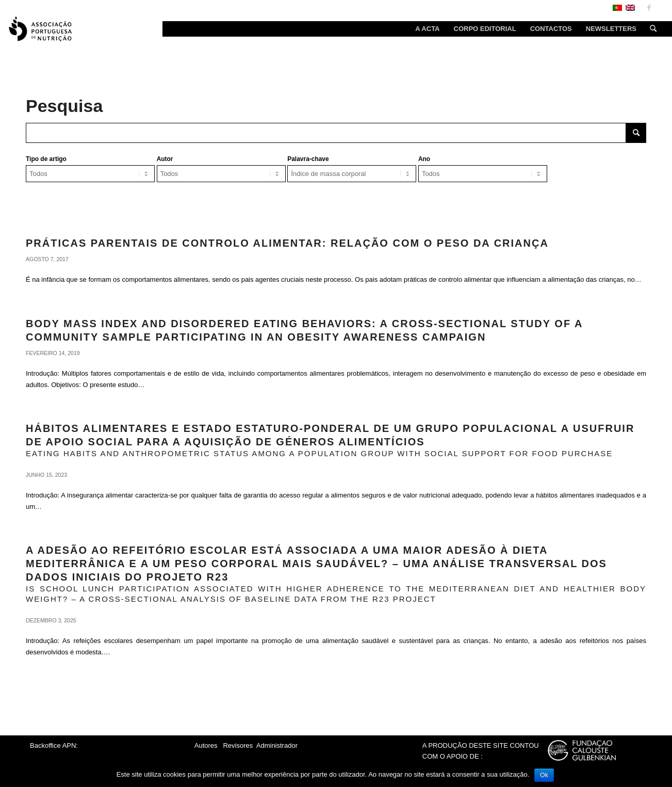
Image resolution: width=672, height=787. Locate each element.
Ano (424, 159)
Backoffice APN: (54, 745)
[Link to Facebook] (649, 8)
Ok (544, 775)
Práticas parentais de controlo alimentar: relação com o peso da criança (287, 243)
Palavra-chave (308, 159)
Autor (165, 159)
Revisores (237, 745)
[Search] (650, 29)
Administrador (277, 745)
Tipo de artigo (46, 159)
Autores (206, 745)
